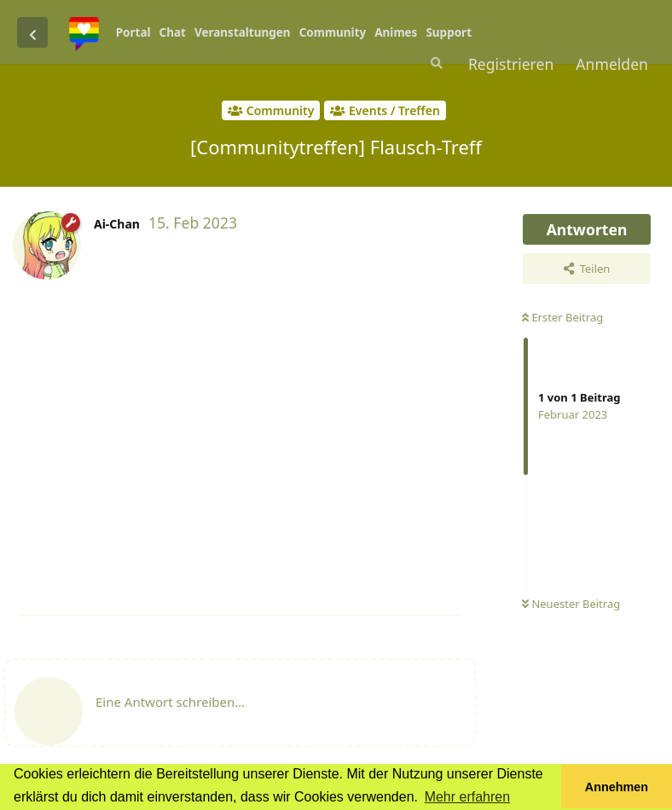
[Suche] (435, 63)
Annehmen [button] (617, 787)
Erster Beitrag (562, 317)
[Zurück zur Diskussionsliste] (32, 32)
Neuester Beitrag (571, 604)
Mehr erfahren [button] (468, 797)
